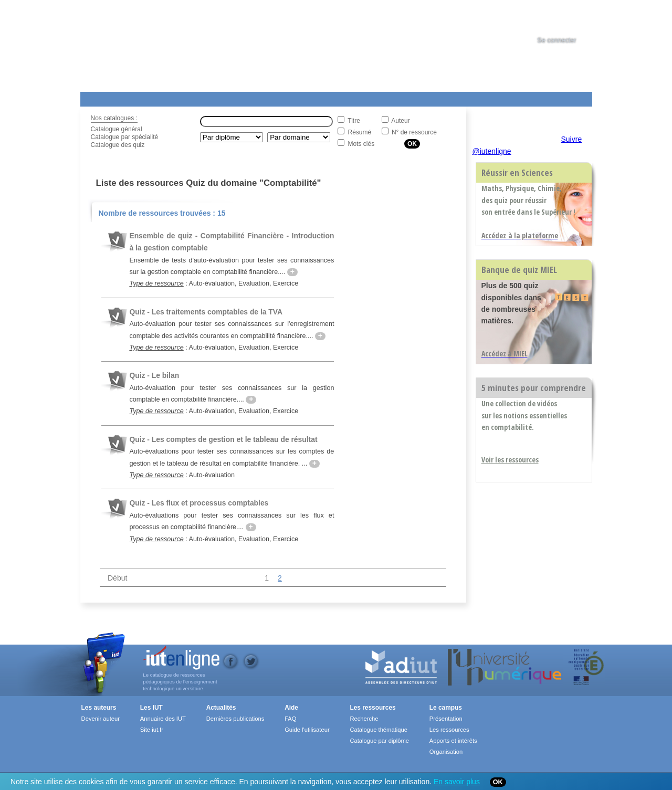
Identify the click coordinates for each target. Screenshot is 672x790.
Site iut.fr (152, 730)
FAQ (290, 719)
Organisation (446, 752)
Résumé (360, 132)
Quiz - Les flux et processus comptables (199, 503)
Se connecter (556, 40)
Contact (428, 97)
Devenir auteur (101, 719)
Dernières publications (235, 719)
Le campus (446, 708)
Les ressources (372, 708)
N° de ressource (414, 132)
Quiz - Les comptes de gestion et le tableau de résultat (223, 439)
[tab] (566, 18)
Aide (373, 97)
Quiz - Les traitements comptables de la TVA (206, 312)
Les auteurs (99, 708)
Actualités (280, 97)
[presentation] (566, 18)
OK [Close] (498, 782)
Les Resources (103, 97)
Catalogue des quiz (118, 145)
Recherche (364, 719)
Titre (354, 121)
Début (117, 578)
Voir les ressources (510, 460)
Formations (232, 97)
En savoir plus (457, 782)
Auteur (400, 121)
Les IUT (328, 97)
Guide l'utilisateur (307, 730)
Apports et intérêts (453, 741)
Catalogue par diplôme (379, 741)
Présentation (446, 719)
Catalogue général (117, 129)
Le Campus (182, 97)
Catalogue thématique (378, 730)
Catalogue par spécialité (125, 137)
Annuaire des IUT (163, 719)
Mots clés (361, 144)
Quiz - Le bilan (154, 375)
